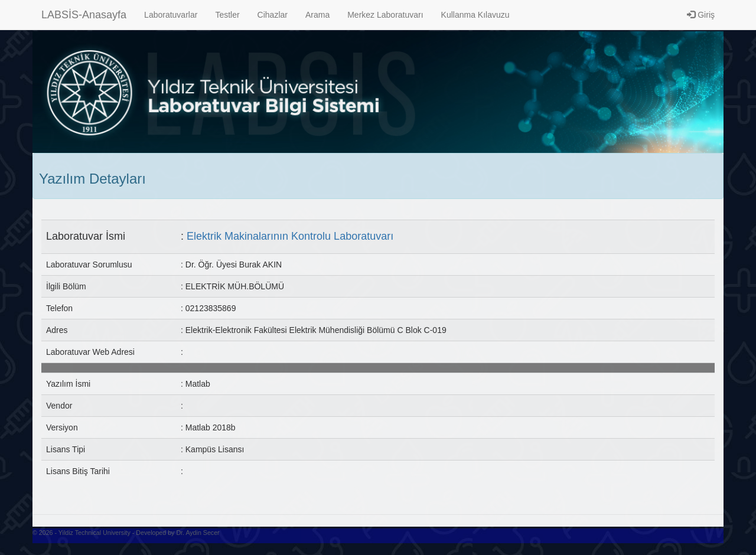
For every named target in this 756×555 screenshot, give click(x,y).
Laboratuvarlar (171, 15)
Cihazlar (273, 15)
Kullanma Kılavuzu (475, 15)
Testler (227, 15)
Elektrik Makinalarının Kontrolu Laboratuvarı (290, 236)
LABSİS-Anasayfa (84, 15)
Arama (317, 15)
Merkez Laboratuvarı (385, 15)
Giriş (701, 15)
